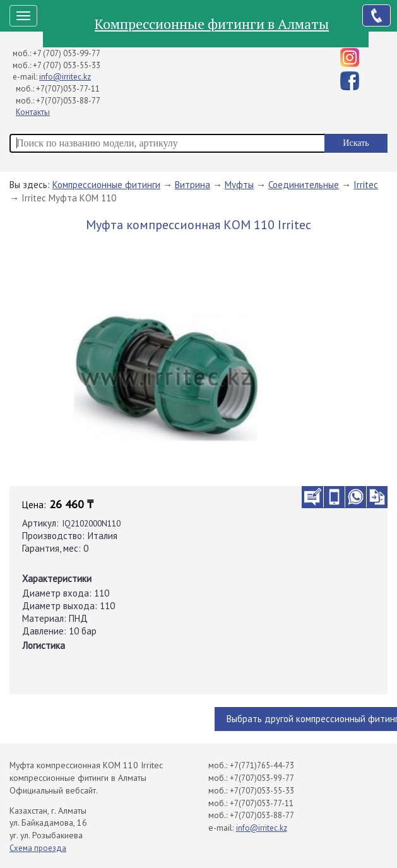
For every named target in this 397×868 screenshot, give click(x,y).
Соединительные (304, 185)
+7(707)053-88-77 (68, 101)
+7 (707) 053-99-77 (67, 53)
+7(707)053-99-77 (262, 778)
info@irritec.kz (65, 77)
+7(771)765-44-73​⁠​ (262, 765)
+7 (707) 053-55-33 (67, 65)
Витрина (193, 185)
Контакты (33, 112)
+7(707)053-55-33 (262, 791)
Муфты (239, 185)
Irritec (366, 185)
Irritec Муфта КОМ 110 (69, 198)
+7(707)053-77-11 (68, 89)
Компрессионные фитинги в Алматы (212, 24)
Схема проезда (38, 848)
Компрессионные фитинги (106, 185)
